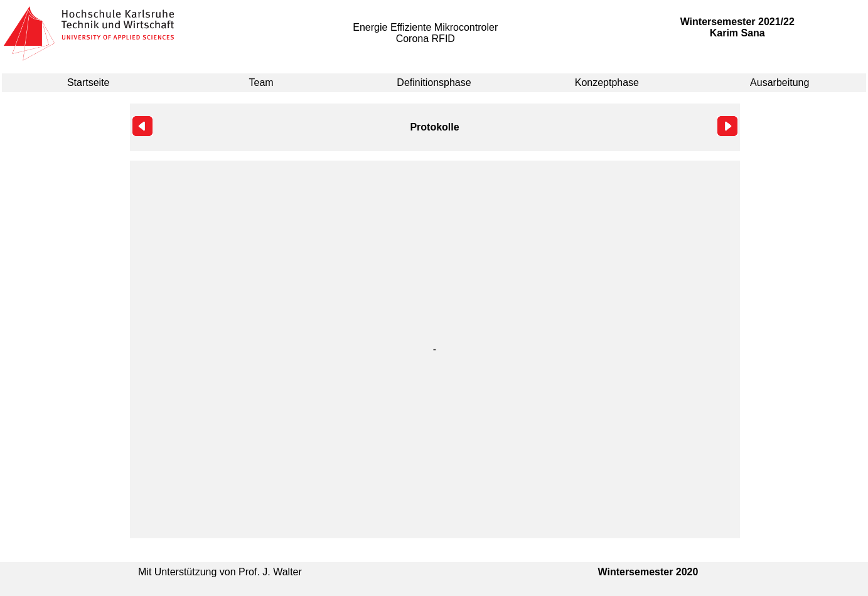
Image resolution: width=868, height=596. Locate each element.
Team (261, 82)
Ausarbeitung (780, 82)
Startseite (88, 82)
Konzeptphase (607, 82)
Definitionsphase (434, 82)
